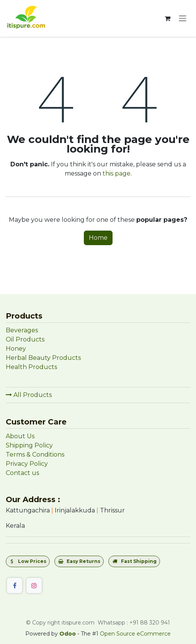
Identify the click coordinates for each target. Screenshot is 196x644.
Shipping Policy (29, 445)
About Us (20, 436)
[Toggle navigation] (183, 19)
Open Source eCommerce (135, 634)
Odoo (68, 634)
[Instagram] (34, 585)
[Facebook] (15, 585)
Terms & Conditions (35, 455)
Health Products (31, 367)
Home (98, 238)
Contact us (22, 473)
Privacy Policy (27, 464)
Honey (17, 349)
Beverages (22, 330)
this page (117, 173)
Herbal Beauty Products (43, 358)
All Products (29, 395)
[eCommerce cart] (167, 18)
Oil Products (25, 339)
